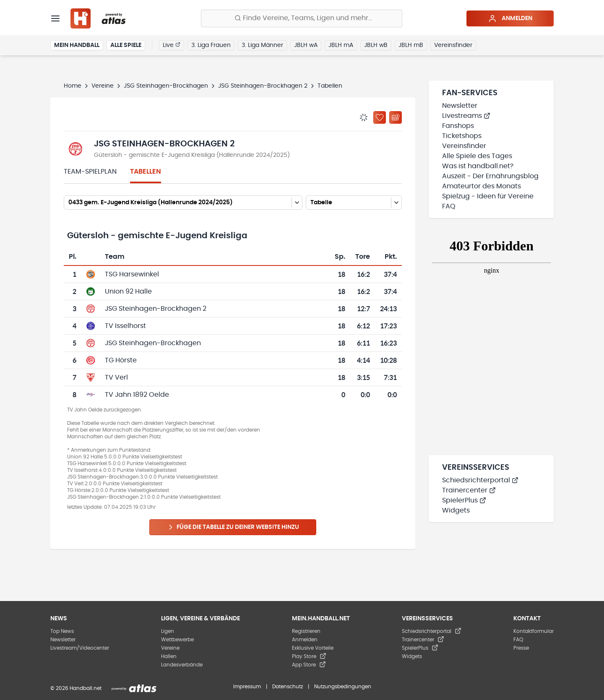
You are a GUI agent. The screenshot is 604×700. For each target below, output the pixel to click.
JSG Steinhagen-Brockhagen (166, 86)
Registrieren (306, 631)
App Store (309, 665)
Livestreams (466, 116)
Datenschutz (288, 687)
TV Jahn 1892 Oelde (137, 395)
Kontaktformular (534, 631)
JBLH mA (341, 45)
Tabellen (146, 172)
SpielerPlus (464, 500)
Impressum (247, 687)
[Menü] (55, 18)
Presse (521, 648)
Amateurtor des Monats (482, 186)
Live (172, 45)
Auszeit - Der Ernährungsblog (490, 176)
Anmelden (510, 18)
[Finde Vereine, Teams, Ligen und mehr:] (302, 18)
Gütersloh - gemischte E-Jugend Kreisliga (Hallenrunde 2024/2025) (192, 155)
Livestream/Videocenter (80, 648)
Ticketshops (462, 136)
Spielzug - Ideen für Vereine (488, 196)
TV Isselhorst (125, 326)
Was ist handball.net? (478, 166)
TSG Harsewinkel (132, 274)
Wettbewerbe (177, 640)
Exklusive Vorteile (313, 648)
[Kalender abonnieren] (396, 117)
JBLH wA (306, 45)
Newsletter (460, 106)
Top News (62, 631)
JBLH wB (376, 45)
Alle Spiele (126, 45)
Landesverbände (182, 665)
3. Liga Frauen (211, 45)
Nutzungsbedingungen (343, 687)
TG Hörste (121, 360)
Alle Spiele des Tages (477, 156)
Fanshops (458, 126)
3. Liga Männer (262, 45)
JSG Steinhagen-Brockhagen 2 (263, 86)
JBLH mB (411, 45)
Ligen (168, 631)
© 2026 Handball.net (76, 688)
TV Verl (116, 377)
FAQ (449, 206)
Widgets (456, 510)
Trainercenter (469, 490)
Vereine (103, 86)
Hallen (169, 656)
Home (73, 86)
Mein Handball (77, 45)
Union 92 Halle (128, 291)
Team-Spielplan (90, 172)
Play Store (309, 656)
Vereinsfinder (453, 45)
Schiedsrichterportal (480, 480)
